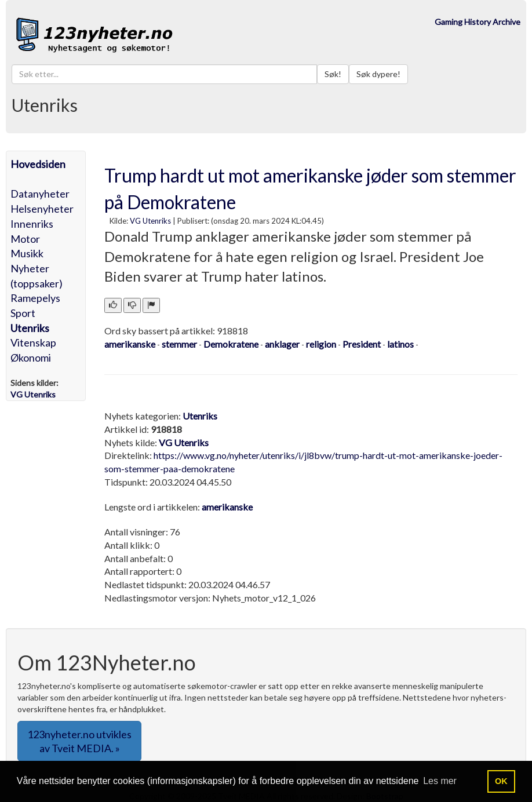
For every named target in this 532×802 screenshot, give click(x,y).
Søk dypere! (378, 74)
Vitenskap (33, 342)
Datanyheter (40, 194)
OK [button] (501, 781)
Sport (23, 313)
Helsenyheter (42, 209)
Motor (25, 239)
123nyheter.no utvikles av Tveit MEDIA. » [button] (79, 741)
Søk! (333, 74)
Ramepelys (35, 298)
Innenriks (32, 224)
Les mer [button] (440, 781)
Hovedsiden (38, 164)
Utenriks (30, 328)
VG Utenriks (150, 221)
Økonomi (31, 358)
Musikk (27, 253)
